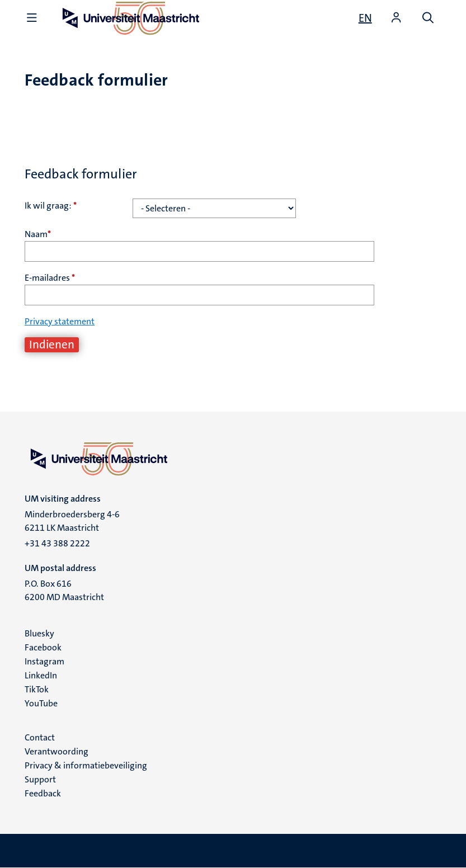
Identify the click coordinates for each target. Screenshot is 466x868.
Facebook (43, 647)
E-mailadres (50, 278)
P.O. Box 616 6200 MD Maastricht (64, 590)
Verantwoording (57, 751)
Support (40, 779)
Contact (40, 737)
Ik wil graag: (51, 206)
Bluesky (39, 633)
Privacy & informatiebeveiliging (86, 765)
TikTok (37, 689)
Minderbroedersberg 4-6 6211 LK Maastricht (72, 521)
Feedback (43, 793)
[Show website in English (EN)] (365, 18)
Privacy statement (60, 321)
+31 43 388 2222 (57, 543)
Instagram (44, 661)
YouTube (41, 703)
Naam (38, 234)
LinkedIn (41, 675)
